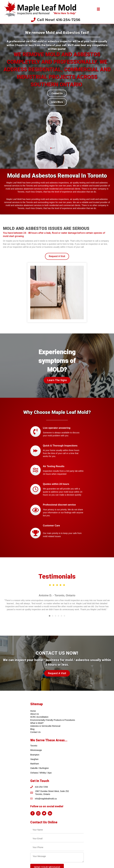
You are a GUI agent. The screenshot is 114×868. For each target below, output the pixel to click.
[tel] (57, 847)
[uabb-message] (57, 857)
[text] (57, 830)
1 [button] (50, 616)
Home (33, 711)
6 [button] (64, 616)
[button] (57, 256)
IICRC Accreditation (39, 717)
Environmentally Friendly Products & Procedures (53, 720)
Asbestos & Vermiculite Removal (45, 726)
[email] (57, 839)
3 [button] (56, 616)
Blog (32, 729)
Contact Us (35, 732)
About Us (35, 714)
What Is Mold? (37, 723)
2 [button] (53, 616)
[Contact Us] (57, 93)
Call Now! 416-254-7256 (59, 20)
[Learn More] (57, 102)
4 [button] (58, 616)
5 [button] (61, 616)
